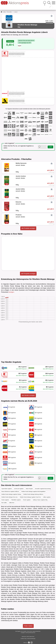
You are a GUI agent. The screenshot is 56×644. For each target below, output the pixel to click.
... (13, 12)
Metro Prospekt (29, 489)
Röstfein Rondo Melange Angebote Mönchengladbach (33, 491)
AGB (28, 637)
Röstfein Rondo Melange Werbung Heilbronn (33, 494)
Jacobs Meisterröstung (48, 573)
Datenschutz (32, 637)
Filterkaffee (9, 12)
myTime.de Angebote (19, 489)
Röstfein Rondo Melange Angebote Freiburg (11, 494)
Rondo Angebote (5, 500)
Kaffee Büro (12, 503)
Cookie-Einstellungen (31, 639)
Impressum (24, 637)
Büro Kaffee (4, 503)
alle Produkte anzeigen (28, 228)
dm (49, 553)
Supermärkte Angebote (7, 489)
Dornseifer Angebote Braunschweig (43, 489)
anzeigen (11, 292)
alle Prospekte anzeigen (28, 274)
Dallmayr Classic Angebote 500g (40, 500)
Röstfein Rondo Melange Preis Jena (9, 497)
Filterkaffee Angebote (16, 500)
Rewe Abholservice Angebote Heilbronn (10, 491)
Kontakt (22, 639)
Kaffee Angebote (47, 497)
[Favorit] (52, 16)
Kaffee (4, 12)
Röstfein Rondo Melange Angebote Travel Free (30, 497)
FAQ (25, 639)
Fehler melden (28, 626)
